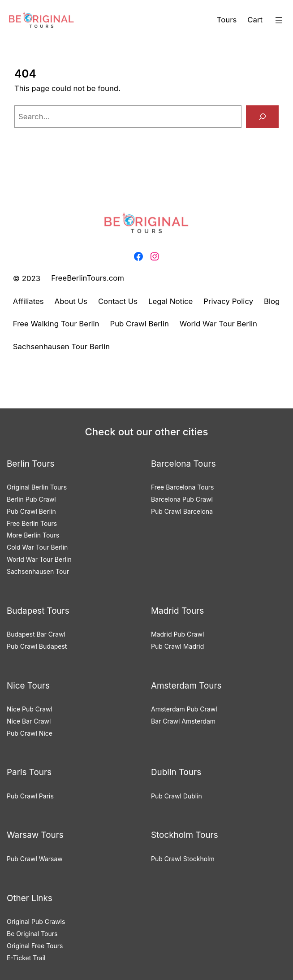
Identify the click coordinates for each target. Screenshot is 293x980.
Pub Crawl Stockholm (183, 859)
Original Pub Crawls (36, 921)
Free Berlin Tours (32, 523)
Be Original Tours (32, 934)
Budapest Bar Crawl (36, 634)
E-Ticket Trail (26, 958)
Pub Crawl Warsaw (35, 859)
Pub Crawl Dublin (177, 796)
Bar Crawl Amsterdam (183, 721)
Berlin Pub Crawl (31, 499)
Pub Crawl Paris (30, 796)
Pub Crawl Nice (30, 733)
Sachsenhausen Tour (38, 571)
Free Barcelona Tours (183, 487)
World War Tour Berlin (39, 559)
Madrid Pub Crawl (177, 634)
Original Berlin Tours (37, 487)
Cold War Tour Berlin (37, 547)
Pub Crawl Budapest (37, 646)
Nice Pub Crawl (30, 709)
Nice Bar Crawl (29, 721)
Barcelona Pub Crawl (182, 499)
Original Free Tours (35, 946)
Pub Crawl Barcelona (182, 511)
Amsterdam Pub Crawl (184, 709)
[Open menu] (279, 20)
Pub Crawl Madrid (177, 646)
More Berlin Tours (33, 535)
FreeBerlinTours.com (88, 278)
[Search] (262, 117)
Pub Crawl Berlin (31, 511)
